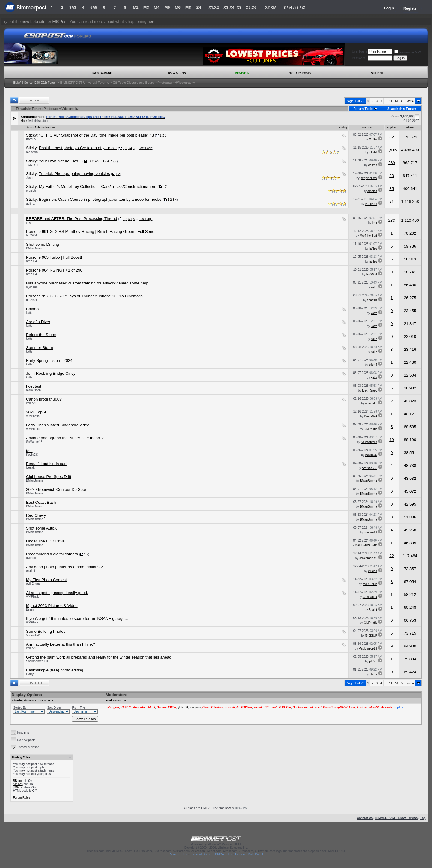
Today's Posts (300, 73)
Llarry (30, 674)
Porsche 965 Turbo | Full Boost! (54, 257)
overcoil (31, 558)
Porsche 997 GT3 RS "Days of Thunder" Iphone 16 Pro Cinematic (84, 296)
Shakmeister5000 (38, 661)
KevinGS (32, 455)
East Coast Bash (41, 502)
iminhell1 (32, 403)
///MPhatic (33, 416)
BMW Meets (177, 73)
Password (358, 58)
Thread (30, 128)
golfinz (30, 204)
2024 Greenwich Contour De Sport (57, 490)
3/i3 (73, 7)
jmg (28, 222)
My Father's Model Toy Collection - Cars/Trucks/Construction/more (98, 186)
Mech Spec (370, 390)
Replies (392, 128)
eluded (31, 571)
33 (392, 176)
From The (78, 708)
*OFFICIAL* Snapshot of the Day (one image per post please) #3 (96, 135)
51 (397, 101)
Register (411, 8)
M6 (178, 7)
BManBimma (35, 248)
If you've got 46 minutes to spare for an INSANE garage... (77, 619)
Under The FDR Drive (45, 541)
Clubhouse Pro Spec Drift (49, 477)
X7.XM (271, 7)
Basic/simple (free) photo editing (55, 670)
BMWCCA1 (369, 468)
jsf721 (373, 661)
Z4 (199, 7)
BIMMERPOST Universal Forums (85, 83)
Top (423, 818)
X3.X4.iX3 (232, 7)
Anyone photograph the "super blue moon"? (65, 438)
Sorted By (20, 708)
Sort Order (54, 708)
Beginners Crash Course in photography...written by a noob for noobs (100, 199)
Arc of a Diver (38, 322)
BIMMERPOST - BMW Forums (396, 818)
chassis (372, 300)
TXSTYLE (33, 165)
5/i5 (94, 7)
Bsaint (30, 610)
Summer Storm (40, 348)
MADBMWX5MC (366, 545)
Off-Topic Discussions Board (133, 83)
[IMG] (16, 787)
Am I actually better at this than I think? (61, 644)
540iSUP (371, 636)
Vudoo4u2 (33, 635)
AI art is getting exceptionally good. (57, 593)
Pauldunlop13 (368, 649)
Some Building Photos (46, 631)
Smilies (18, 784)
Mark (24, 121)
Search (377, 73)
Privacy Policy (178, 854)
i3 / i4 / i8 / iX (294, 7)
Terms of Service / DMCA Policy (211, 854)
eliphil (373, 152)
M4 (157, 7)
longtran (195, 707)
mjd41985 (33, 287)
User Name (360, 51)
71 (392, 201)
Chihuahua (370, 597)
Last (410, 101)
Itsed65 (31, 139)
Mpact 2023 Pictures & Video (52, 606)
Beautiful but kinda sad (46, 464)
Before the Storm (41, 335)
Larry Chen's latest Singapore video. (58, 425)
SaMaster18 (34, 442)
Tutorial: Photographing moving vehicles (75, 174)
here (152, 21)
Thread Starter (46, 128)
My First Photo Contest (46, 580)
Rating (343, 128)
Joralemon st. (368, 558)
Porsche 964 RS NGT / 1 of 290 (54, 270)
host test (34, 386)
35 (392, 189)
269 (391, 163)
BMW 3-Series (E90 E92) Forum (35, 83)
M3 (146, 7)
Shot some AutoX (42, 528)
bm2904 (31, 235)
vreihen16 (370, 532)
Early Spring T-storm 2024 (49, 360)
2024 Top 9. (36, 412)
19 (392, 440)
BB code (19, 781)
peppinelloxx (369, 178)
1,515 (392, 150)
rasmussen (33, 390)
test (29, 451)
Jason (30, 178)
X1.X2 (214, 7)
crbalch (31, 191)
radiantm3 (33, 152)
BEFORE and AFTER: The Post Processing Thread (72, 219)
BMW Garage (102, 73)
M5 (167, 7)
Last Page (145, 148)
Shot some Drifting (43, 244)
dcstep (373, 165)
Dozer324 (371, 416)
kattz (374, 287)
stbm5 (373, 365)
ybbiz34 (183, 707)
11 (391, 101)
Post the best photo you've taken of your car (78, 148)
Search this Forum (402, 109)
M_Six (373, 139)
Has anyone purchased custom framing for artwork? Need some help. (88, 283)
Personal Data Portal (249, 854)
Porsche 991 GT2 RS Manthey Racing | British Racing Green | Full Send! (91, 231)
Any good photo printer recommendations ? (64, 567)
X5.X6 (251, 7)
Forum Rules (21, 798)
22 (392, 556)
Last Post (366, 128)
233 (391, 220)
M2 (136, 7)
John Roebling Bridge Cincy (51, 373)
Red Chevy (36, 515)
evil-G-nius (33, 584)
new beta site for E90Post (45, 21)
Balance (33, 309)
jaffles (373, 249)
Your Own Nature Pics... (60, 161)
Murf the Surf (368, 236)
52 (392, 137)
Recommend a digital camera (52, 554)
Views (410, 128)
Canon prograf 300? (44, 399)
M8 (188, 7)
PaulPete (371, 204)
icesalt (30, 468)
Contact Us (365, 818)
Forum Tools (363, 109)
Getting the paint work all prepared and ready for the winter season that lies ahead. (99, 657)
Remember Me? (408, 52)
